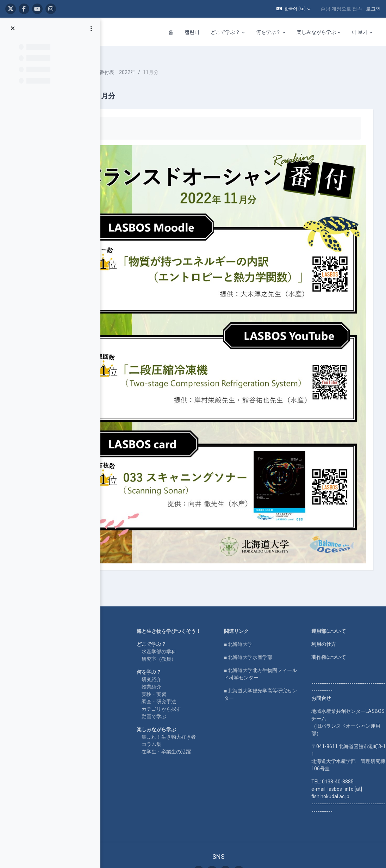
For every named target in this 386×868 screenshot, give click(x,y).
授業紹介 (183, 611)
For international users (119, 602)
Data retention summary (238, 826)
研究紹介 (183, 604)
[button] (293, 9)
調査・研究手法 (191, 626)
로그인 (373, 9)
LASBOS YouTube (115, 561)
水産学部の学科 (191, 576)
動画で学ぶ (186, 641)
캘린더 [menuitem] (192, 32)
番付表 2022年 (162, 63)
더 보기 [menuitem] (360, 32)
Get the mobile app (238, 833)
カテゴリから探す (193, 634)
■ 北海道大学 (257, 561)
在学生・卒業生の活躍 (198, 676)
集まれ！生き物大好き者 (201, 661)
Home (101, 548)
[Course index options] (91, 29)
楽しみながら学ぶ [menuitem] (316, 32)
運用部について (334, 548)
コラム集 (183, 669)
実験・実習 (186, 619)
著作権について (334, 574)
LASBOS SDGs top (115, 582)
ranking (128, 63)
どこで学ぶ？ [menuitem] (225, 32)
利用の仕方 (329, 561)
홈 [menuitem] (171, 32)
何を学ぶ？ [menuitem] (268, 32)
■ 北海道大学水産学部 (267, 574)
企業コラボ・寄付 (114, 615)
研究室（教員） (191, 583)
